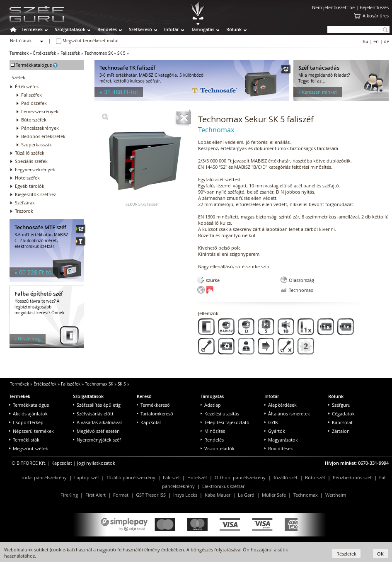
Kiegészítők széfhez (35, 194)
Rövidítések (279, 448)
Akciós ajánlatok (28, 414)
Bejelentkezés (374, 7)
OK (380, 554)
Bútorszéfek (34, 120)
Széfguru (339, 405)
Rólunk (234, 29)
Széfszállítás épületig (97, 405)
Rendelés (107, 29)
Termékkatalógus (29, 405)
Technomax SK (99, 53)
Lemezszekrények (40, 111)
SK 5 (121, 53)
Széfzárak (25, 203)
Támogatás (203, 29)
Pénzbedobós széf (352, 477)
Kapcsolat (149, 422)
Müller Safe (274, 495)
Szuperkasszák (36, 144)
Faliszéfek (70, 53)
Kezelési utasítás (220, 414)
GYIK (271, 422)
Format (121, 495)
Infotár (172, 29)
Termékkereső (153, 405)
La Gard (246, 495)
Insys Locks (185, 495)
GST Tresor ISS (151, 495)
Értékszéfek (45, 53)
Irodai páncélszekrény (44, 477)
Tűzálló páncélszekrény (131, 477)
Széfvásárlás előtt (93, 414)
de (386, 41)
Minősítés (213, 431)
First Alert (96, 495)
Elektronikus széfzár (223, 486)
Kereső (144, 396)
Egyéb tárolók (30, 186)
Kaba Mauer (218, 495)
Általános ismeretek (287, 414)
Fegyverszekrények (35, 169)
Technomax (306, 495)
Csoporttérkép (26, 422)
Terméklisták (24, 440)
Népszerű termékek (31, 431)
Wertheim (336, 495)
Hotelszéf (197, 477)
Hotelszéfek (27, 178)
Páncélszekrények (40, 128)
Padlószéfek (34, 103)
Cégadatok (341, 414)
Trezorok (24, 211)
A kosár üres (376, 16)
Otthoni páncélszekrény (240, 477)
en (376, 41)
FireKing (69, 495)
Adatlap (211, 405)
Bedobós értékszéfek (43, 136)
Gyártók (275, 431)
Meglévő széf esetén (96, 431)
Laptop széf (87, 477)
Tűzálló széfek (30, 153)
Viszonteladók (218, 448)
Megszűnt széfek (29, 448)
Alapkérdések (281, 405)
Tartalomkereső (155, 414)
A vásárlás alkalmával (97, 422)
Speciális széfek (31, 161)
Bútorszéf (315, 477)
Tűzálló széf (285, 477)
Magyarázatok (281, 440)
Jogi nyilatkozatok (96, 463)
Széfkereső (140, 29)
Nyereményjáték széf (97, 440)
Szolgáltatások (70, 29)
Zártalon (339, 431)
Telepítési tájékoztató (225, 422)
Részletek (346, 554)
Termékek (32, 29)
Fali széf (171, 477)
